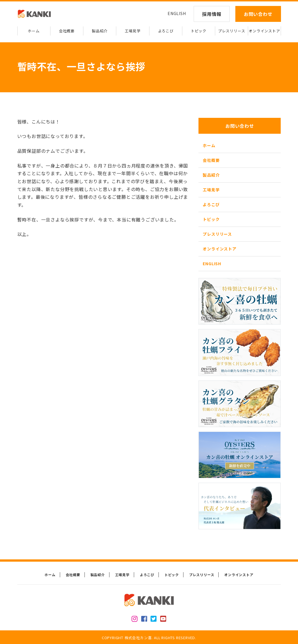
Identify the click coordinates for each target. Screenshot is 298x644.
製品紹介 (100, 31)
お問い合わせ (258, 14)
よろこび (166, 31)
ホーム (34, 31)
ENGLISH (177, 13)
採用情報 (212, 14)
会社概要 (67, 31)
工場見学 (133, 31)
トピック (199, 31)
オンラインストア (264, 31)
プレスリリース (232, 31)
